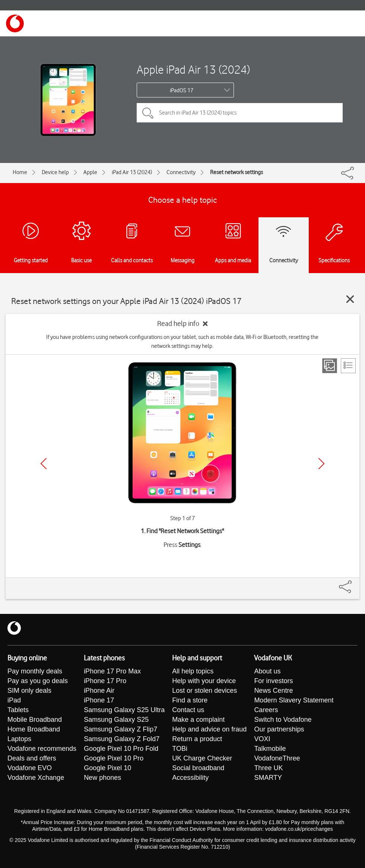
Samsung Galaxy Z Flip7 (120, 729)
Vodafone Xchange (36, 778)
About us (267, 671)
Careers (266, 710)
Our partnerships (279, 729)
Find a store (190, 700)
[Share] (354, 583)
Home (20, 172)
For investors (273, 681)
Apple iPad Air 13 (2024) (193, 69)
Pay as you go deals (38, 681)
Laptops (19, 739)
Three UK (268, 768)
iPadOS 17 (182, 90)
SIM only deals (29, 691)
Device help (55, 172)
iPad (14, 700)
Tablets (18, 710)
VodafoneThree (277, 758)
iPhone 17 (99, 700)
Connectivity (181, 172)
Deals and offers (32, 758)
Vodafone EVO (30, 768)
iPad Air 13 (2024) (132, 172)
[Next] (321, 464)
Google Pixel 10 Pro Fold (121, 749)
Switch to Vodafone (283, 720)
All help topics (193, 671)
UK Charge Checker (202, 758)
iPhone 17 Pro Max (112, 671)
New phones (102, 778)
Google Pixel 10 (107, 768)
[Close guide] (350, 299)
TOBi (180, 749)
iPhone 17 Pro (105, 681)
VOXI (262, 739)
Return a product (197, 739)
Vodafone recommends (42, 749)
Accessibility (190, 778)
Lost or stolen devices (204, 691)
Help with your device (204, 681)
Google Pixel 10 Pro (114, 758)
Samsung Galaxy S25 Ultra (124, 710)
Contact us (188, 710)
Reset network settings (237, 172)
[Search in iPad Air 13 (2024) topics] (240, 113)
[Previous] (44, 464)
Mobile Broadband (35, 720)
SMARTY (268, 778)
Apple (90, 172)
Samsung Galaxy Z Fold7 (122, 739)
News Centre (273, 691)
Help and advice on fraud (209, 729)
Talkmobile (270, 749)
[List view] (348, 366)
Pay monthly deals (35, 671)
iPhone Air (99, 691)
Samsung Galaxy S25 (116, 720)
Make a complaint (198, 720)
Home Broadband (34, 729)
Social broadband (198, 768)
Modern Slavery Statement (294, 700)
